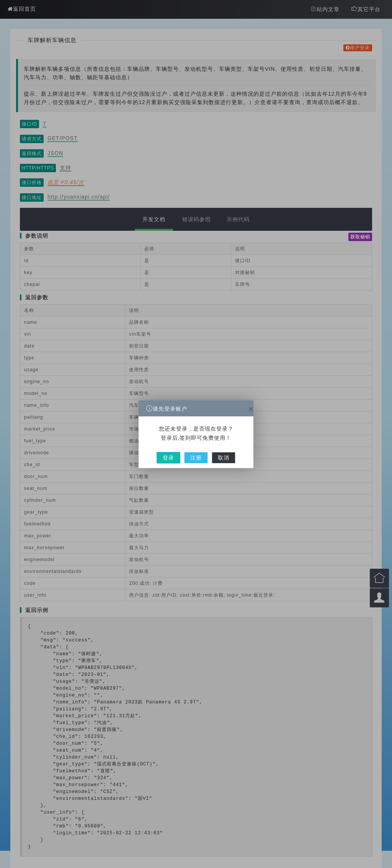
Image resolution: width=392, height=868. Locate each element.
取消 (216, 451)
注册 (196, 451)
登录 (176, 451)
